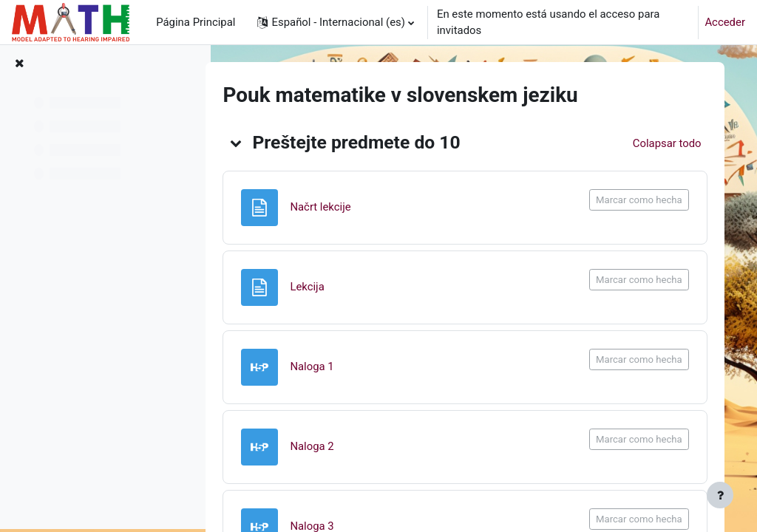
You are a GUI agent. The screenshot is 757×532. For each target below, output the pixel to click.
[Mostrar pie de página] (720, 495)
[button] (335, 22)
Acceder (725, 22)
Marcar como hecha (636, 200)
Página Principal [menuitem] (196, 22)
